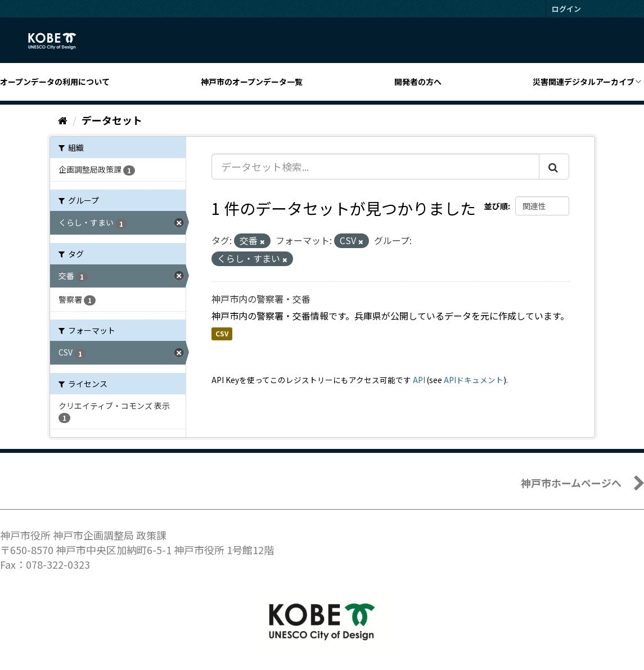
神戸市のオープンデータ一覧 (252, 82)
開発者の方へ (418, 82)
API (419, 380)
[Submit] (554, 167)
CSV (222, 334)
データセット (112, 120)
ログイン (566, 9)
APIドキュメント (474, 380)
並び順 (496, 206)
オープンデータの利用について (55, 82)
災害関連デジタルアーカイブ (584, 82)
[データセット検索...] (375, 167)
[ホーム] (63, 120)
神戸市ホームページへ (571, 483)
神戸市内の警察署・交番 (261, 299)
